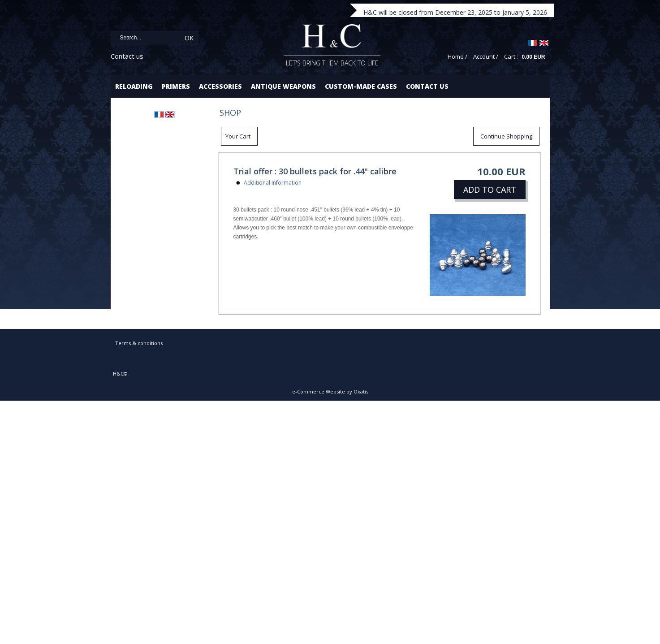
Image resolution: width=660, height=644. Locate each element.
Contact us (127, 56)
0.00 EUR (533, 57)
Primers (176, 86)
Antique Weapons (283, 86)
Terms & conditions (139, 343)
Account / (486, 56)
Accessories (220, 86)
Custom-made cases (361, 86)
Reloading (134, 86)
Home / (457, 56)
